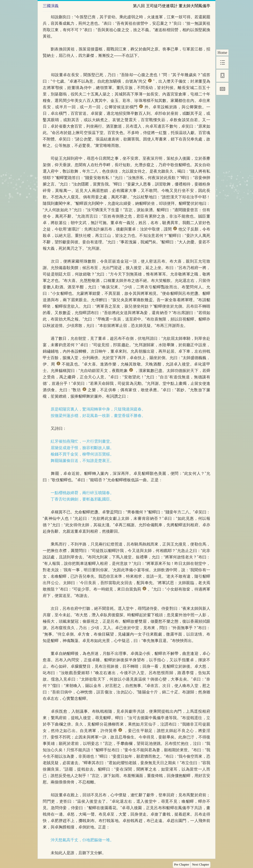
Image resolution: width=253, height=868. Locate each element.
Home (222, 53)
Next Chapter (200, 865)
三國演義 (51, 6)
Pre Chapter (182, 865)
